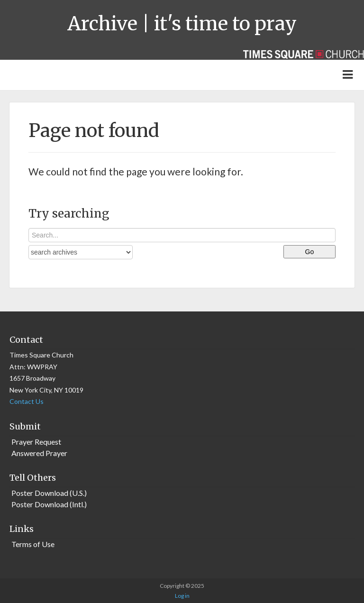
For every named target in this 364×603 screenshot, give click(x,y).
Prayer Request (36, 442)
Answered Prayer (39, 453)
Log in (182, 596)
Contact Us (27, 401)
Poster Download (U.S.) (49, 493)
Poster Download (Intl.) (49, 504)
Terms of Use (33, 544)
